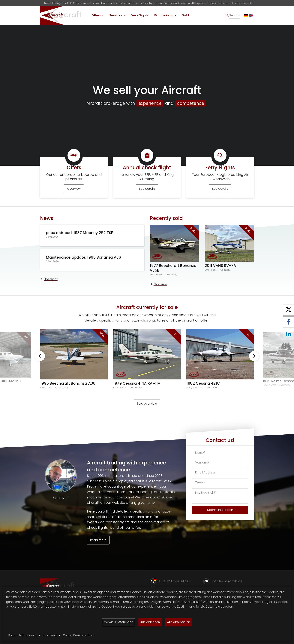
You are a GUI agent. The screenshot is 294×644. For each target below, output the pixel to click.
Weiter (254, 359)
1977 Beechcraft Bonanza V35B (173, 271)
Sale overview (147, 407)
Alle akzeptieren (180, 622)
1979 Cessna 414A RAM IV (137, 387)
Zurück (40, 359)
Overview (74, 192)
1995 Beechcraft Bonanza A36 (68, 387)
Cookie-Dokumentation (78, 635)
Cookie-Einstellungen (117, 622)
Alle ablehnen (150, 622)
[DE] (246, 16)
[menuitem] (98, 15)
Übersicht (51, 282)
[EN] (251, 16)
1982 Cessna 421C (203, 387)
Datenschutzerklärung (23, 635)
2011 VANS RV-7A (220, 269)
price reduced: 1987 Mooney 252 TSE (79, 236)
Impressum (50, 635)
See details (147, 192)
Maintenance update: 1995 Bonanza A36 (84, 260)
